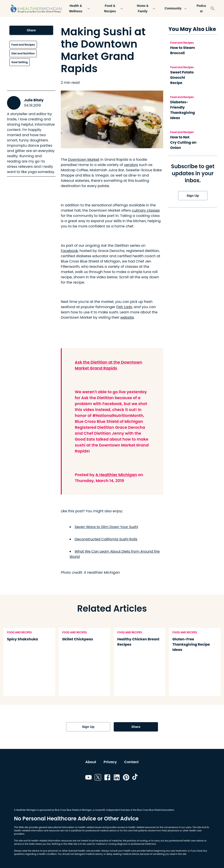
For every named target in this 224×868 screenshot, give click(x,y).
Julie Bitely (34, 100)
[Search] (213, 9)
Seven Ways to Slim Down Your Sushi (106, 527)
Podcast (201, 8)
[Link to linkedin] (117, 778)
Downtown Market (84, 160)
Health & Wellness (78, 8)
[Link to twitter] (98, 778)
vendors (131, 165)
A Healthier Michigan (116, 475)
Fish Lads (124, 307)
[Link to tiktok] (136, 778)
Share (31, 30)
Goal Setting (20, 62)
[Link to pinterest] (126, 778)
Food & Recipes (113, 8)
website (127, 317)
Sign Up (193, 196)
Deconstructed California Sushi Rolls (106, 539)
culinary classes (146, 210)
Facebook (69, 251)
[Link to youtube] (88, 778)
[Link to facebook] (107, 778)
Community (176, 8)
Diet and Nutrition (23, 53)
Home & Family (145, 8)
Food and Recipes (23, 45)
